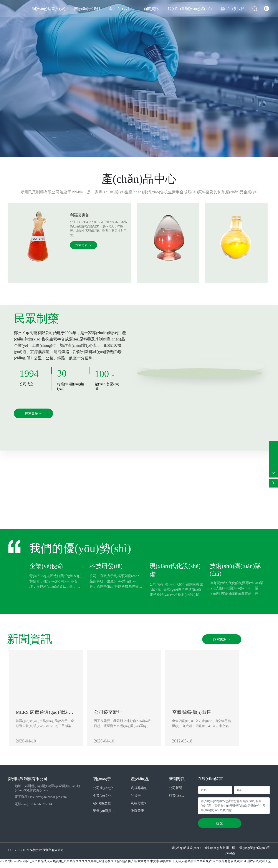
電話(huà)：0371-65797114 (33, 808)
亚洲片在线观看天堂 (257, 865)
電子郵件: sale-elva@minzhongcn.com (41, 801)
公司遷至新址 (118, 714)
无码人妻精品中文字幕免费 (194, 865)
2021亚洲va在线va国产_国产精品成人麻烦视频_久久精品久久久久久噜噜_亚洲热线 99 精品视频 (64, 865)
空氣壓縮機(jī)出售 (212, 714)
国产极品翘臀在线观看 (228, 865)
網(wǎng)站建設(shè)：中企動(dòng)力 (197, 852)
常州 (226, 852)
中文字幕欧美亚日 (162, 865)
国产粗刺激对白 (139, 865)
